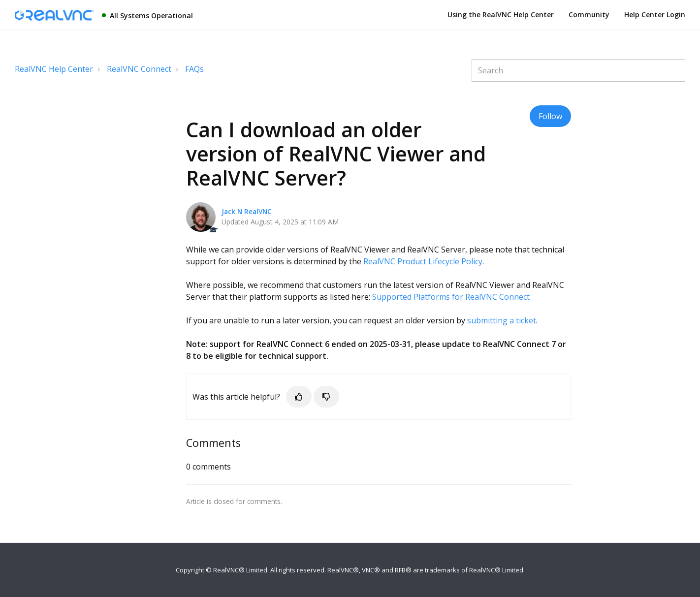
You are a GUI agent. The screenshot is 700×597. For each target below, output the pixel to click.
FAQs (194, 69)
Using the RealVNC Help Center (501, 15)
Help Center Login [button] (655, 15)
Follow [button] (550, 116)
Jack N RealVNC (247, 211)
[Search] (578, 70)
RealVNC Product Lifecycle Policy (423, 261)
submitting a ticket (502, 320)
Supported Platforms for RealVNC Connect (451, 297)
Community (589, 15)
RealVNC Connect (139, 69)
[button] (299, 397)
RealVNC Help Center (54, 69)
